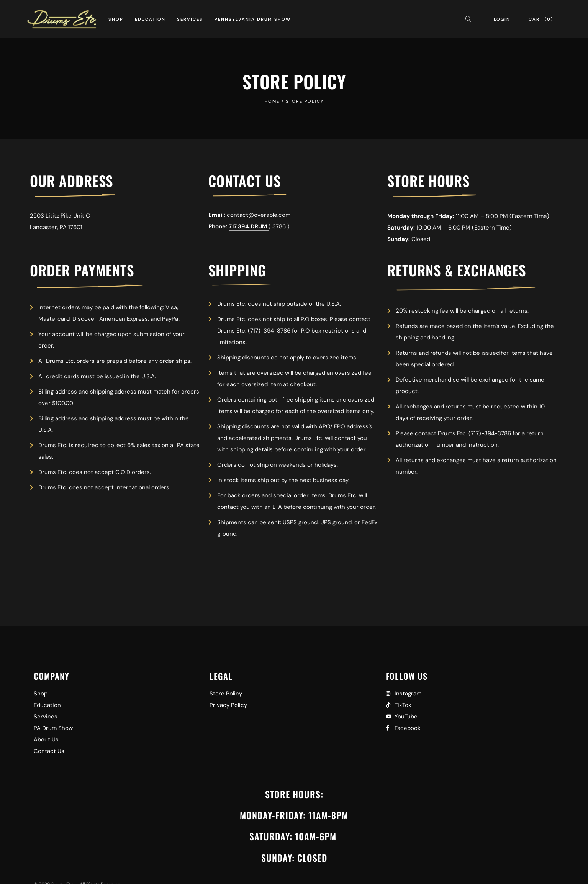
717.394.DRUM (249, 226)
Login (502, 19)
